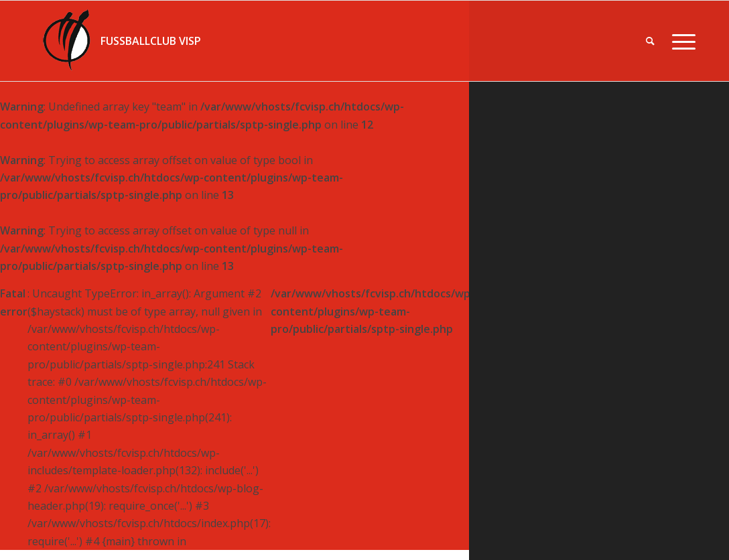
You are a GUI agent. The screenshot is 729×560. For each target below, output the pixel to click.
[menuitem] (650, 41)
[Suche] (650, 41)
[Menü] (679, 41)
